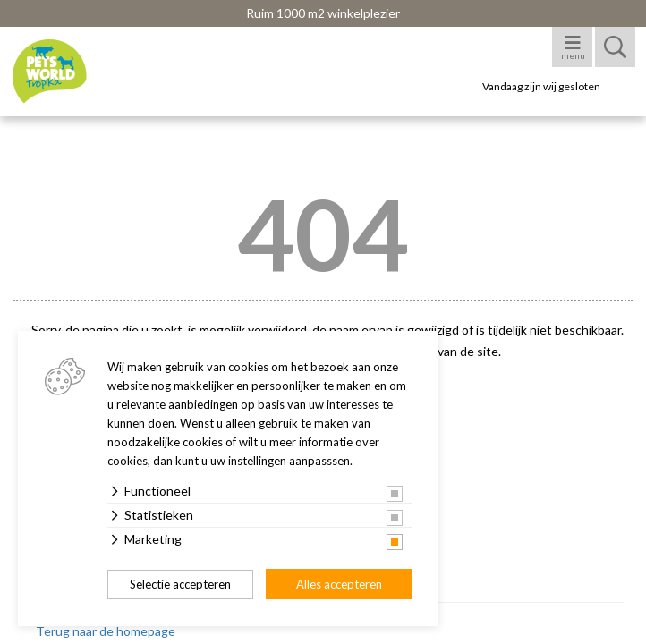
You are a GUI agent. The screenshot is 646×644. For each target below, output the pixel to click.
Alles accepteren (339, 584)
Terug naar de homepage (106, 631)
